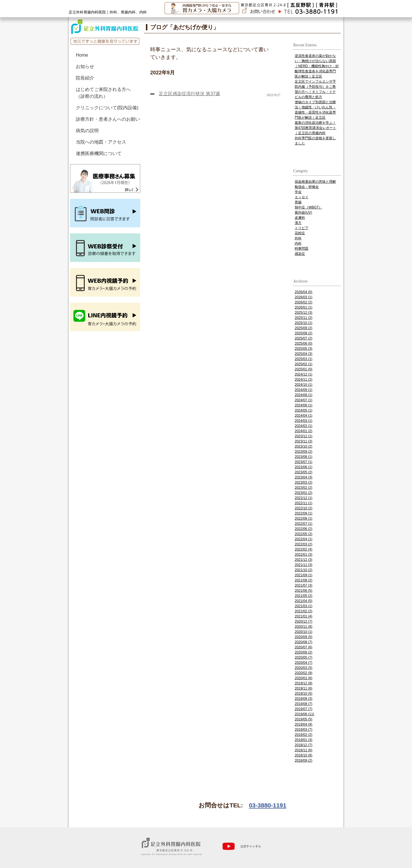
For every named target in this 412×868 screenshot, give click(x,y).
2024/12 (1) (303, 374)
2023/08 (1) (303, 457)
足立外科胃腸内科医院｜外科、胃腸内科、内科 (108, 12)
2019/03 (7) (303, 730)
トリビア (302, 228)
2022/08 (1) (303, 519)
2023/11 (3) (303, 441)
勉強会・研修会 (307, 187)
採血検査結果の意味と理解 (315, 182)
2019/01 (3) (303, 740)
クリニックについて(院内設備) (107, 108)
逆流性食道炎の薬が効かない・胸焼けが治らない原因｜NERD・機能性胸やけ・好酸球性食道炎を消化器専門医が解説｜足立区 (317, 66)
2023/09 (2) (303, 452)
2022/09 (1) (303, 513)
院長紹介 (85, 78)
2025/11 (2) (303, 318)
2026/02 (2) (303, 302)
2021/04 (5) (303, 601)
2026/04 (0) (303, 292)
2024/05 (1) (303, 410)
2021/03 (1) (303, 606)
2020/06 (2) (303, 652)
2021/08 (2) (303, 580)
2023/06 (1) (303, 467)
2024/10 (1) (303, 385)
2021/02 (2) (303, 611)
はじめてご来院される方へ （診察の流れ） (106, 93)
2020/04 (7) (303, 663)
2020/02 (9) (303, 673)
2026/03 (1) (303, 297)
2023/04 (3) (303, 477)
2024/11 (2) (303, 380)
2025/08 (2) (303, 333)
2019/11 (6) (303, 688)
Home (82, 55)
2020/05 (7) (303, 658)
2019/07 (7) (303, 709)
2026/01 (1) (303, 307)
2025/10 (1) (303, 323)
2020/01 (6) (303, 678)
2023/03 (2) (303, 482)
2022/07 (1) (303, 524)
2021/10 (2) (303, 570)
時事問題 (302, 249)
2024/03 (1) (303, 421)
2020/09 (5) (303, 637)
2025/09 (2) (303, 328)
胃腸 (298, 202)
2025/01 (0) (303, 369)
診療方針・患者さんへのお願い (108, 119)
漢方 (298, 223)
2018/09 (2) (303, 760)
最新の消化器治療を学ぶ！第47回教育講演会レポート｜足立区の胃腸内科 (315, 128)
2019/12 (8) (303, 683)
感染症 (300, 254)
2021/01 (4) (303, 616)
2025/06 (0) (303, 343)
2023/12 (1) (303, 436)
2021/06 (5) (303, 591)
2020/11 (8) (303, 627)
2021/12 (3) (303, 560)
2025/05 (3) (303, 349)
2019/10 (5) (303, 694)
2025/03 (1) (303, 359)
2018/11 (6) (303, 750)
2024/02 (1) (303, 426)
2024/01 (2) (303, 431)
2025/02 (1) (303, 364)
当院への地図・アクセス (101, 142)
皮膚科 (300, 218)
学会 (298, 192)
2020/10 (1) (303, 632)
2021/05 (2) (303, 596)
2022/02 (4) (303, 549)
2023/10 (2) (303, 446)
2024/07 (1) (303, 400)
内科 (298, 243)
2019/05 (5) (303, 719)
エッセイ (302, 197)
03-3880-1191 (268, 805)
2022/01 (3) (303, 555)
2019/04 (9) (303, 724)
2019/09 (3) (303, 699)
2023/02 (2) (303, 488)
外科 (298, 238)
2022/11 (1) (303, 503)
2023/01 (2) (303, 493)
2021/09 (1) (303, 575)
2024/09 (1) (303, 390)
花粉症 (300, 233)
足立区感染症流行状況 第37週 (189, 94)
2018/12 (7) (303, 745)
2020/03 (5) (303, 668)
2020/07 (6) (303, 647)
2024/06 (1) (303, 405)
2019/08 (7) (303, 704)
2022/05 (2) (303, 534)
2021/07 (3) (303, 585)
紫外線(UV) (303, 212)
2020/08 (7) (303, 642)
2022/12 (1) (303, 498)
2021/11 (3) (303, 565)
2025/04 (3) (303, 354)
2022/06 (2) (303, 529)
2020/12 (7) (303, 621)
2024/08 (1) (303, 395)
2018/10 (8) (303, 755)
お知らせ (85, 66)
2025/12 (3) (303, 313)
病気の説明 (87, 131)
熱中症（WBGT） (308, 207)
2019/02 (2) (303, 735)
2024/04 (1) (303, 416)
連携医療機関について (99, 153)
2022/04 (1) (303, 539)
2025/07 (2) (303, 338)
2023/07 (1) (303, 462)
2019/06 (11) (304, 714)
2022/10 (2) (303, 508)
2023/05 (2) (303, 472)
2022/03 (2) (303, 544)
